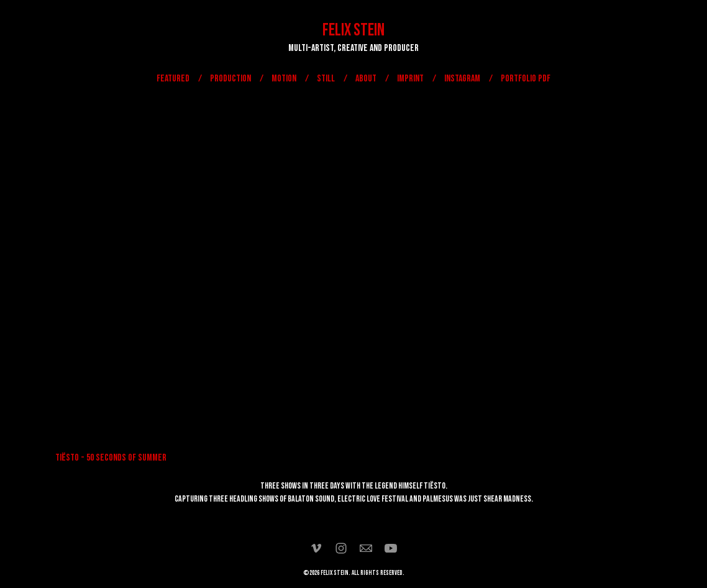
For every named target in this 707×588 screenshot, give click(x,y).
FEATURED (173, 79)
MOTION (284, 79)
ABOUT (366, 79)
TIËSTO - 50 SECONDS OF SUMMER (111, 458)
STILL (326, 79)
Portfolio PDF (526, 79)
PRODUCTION (230, 79)
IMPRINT (410, 79)
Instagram (462, 79)
